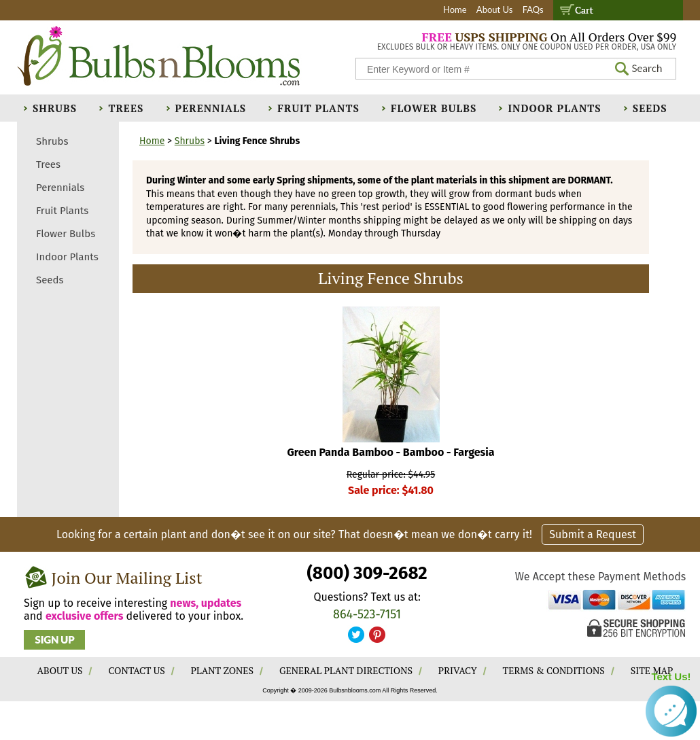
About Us (495, 10)
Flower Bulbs (434, 108)
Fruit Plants (318, 108)
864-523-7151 (367, 614)
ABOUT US (60, 670)
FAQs (533, 10)
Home (455, 10)
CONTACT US (136, 670)
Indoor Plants (554, 108)
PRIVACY (458, 670)
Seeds (650, 108)
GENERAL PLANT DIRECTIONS (346, 670)
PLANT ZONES (222, 670)
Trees (126, 108)
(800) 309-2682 (367, 573)
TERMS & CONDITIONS (554, 670)
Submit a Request (593, 534)
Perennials (211, 108)
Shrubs (55, 108)
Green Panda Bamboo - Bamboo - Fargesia (391, 452)
